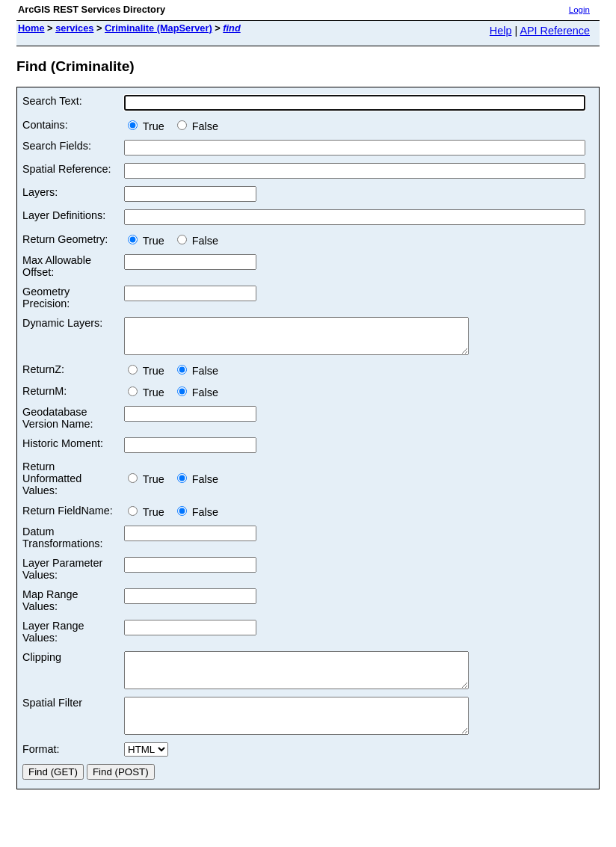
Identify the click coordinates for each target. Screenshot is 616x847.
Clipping (42, 664)
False (198, 126)
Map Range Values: (50, 607)
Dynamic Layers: (62, 323)
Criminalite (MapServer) (158, 28)
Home (31, 28)
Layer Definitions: (64, 215)
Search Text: (52, 101)
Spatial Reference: (67, 169)
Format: (41, 769)
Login (579, 10)
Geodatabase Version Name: (58, 425)
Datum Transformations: (62, 544)
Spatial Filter (52, 716)
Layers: (40, 192)
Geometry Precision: (46, 298)
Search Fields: (57, 146)
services (74, 28)
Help (501, 31)
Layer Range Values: (53, 638)
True (149, 126)
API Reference (555, 31)
